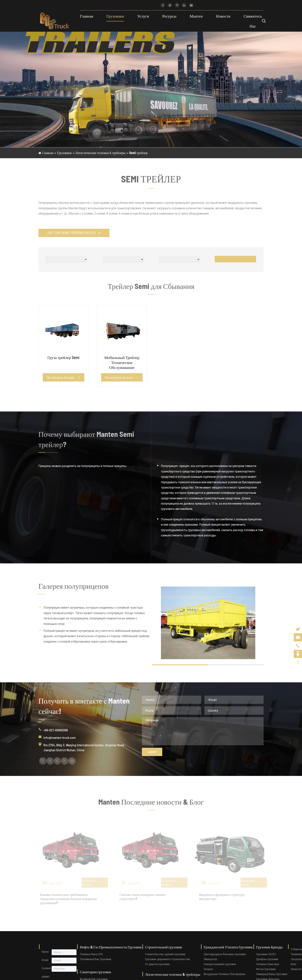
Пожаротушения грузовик (220, 964)
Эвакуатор (210, 959)
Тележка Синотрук (268, 964)
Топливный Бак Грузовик (96, 959)
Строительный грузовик (164, 947)
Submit (152, 752)
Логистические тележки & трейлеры (100, 153)
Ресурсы (169, 16)
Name (45, 952)
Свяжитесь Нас (253, 21)
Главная (87, 16)
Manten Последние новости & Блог (151, 804)
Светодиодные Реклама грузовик (225, 954)
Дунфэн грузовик (267, 959)
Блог (294, 964)
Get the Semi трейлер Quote (74, 233)
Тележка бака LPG (91, 954)
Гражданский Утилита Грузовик (228, 947)
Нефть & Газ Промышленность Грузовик (111, 947)
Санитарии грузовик (95, 972)
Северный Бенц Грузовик (272, 974)
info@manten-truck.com (134, 5)
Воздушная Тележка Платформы (225, 974)
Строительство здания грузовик (165, 954)
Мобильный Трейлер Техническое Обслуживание (122, 362)
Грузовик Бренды (269, 947)
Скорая (208, 969)
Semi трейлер (138, 153)
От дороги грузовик (157, 964)
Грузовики (115, 16)
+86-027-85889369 (93, 5)
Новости (223, 16)
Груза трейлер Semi (63, 357)
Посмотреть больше (63, 377)
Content (46, 968)
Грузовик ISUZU (266, 954)
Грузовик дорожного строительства (167, 959)
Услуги (143, 16)
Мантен (196, 16)
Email (45, 960)
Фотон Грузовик (266, 969)
